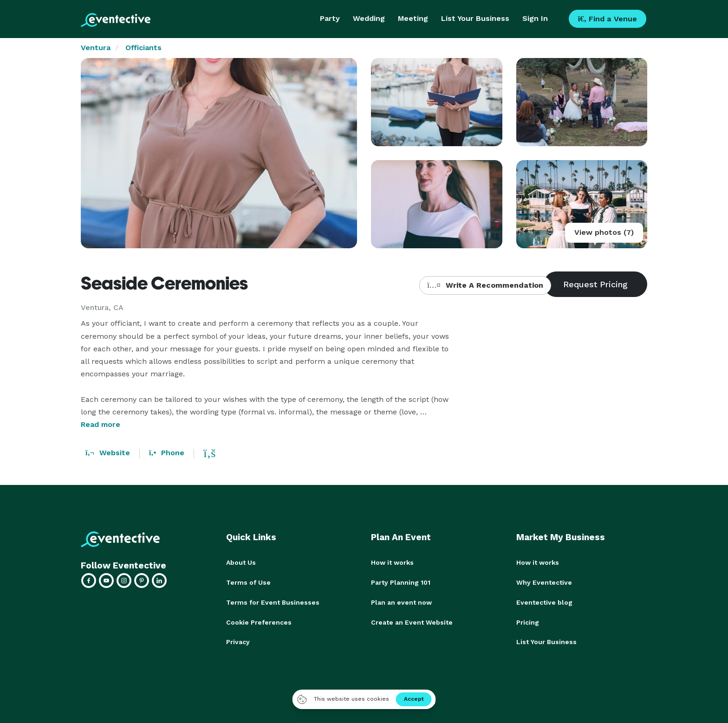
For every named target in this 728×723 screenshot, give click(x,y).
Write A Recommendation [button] (485, 285)
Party (330, 18)
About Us (241, 562)
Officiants (143, 48)
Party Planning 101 (401, 582)
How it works (392, 562)
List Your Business (475, 18)
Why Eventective (544, 582)
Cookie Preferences (259, 621)
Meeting (413, 18)
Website (108, 453)
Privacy (238, 640)
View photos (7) (604, 232)
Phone (167, 453)
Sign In (535, 18)
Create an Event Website (412, 621)
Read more (101, 424)
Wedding (369, 18)
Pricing (528, 621)
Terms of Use (248, 582)
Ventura (96, 48)
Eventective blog (544, 601)
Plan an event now (401, 601)
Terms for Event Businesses (273, 601)
